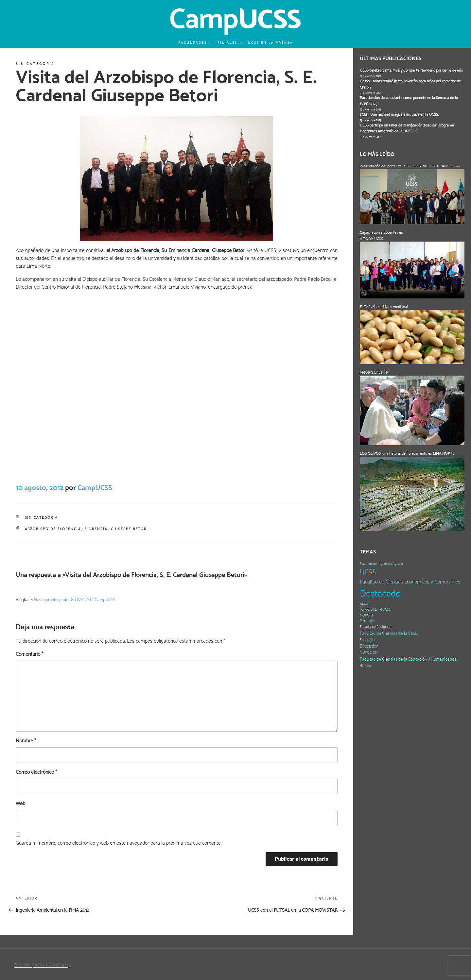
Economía (367, 640)
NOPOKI (366, 615)
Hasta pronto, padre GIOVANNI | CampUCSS (75, 600)
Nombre (26, 741)
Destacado (380, 593)
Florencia (96, 529)
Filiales (230, 43)
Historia (365, 666)
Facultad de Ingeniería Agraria (381, 564)
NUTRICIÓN (369, 653)
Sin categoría (35, 64)
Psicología (367, 621)
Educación (369, 646)
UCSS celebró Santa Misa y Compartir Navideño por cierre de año (411, 70)
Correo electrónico (36, 772)
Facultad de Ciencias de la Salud (389, 633)
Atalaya (365, 604)
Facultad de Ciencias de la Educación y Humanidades (408, 659)
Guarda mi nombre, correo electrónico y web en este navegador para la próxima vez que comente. (119, 843)
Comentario (29, 654)
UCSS (368, 572)
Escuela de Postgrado (376, 627)
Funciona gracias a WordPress (41, 965)
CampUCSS (95, 487)
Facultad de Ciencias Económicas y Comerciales (410, 582)
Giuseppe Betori (130, 529)
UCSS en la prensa (270, 43)
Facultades (195, 43)
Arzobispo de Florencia (53, 529)
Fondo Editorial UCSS (375, 609)
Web (20, 803)
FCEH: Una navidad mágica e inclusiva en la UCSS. (399, 114)
